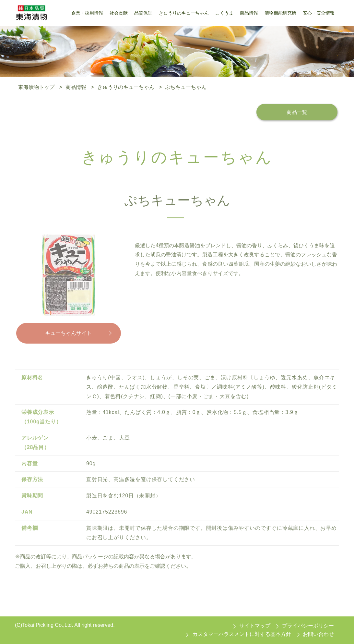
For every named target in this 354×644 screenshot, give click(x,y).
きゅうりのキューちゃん (126, 87)
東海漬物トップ (36, 87)
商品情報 (76, 87)
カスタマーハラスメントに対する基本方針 (242, 634)
